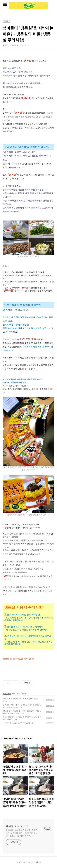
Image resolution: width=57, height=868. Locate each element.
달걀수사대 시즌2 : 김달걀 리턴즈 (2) (17, 723)
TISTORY (29, 862)
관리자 (39, 862)
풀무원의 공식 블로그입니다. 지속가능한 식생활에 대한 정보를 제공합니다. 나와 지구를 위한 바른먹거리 (22, 833)
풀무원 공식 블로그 (17, 826)
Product (7, 693)
